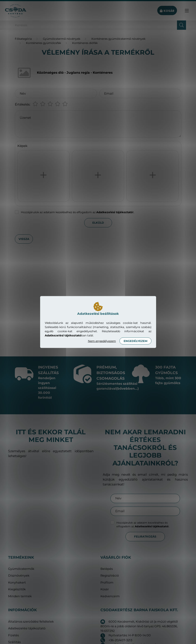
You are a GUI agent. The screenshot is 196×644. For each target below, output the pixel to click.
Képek (22, 146)
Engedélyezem (135, 341)
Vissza (24, 239)
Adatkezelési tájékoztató (27, 628)
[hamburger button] (187, 11)
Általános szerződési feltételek (31, 622)
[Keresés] (98, 25)
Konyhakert (17, 583)
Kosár (105, 589)
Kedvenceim (110, 596)
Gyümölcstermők (21, 569)
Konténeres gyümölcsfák (43, 43)
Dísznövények (19, 576)
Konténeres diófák (85, 43)
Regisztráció (110, 576)
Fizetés (13, 635)
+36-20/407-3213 (120, 640)
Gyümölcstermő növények (62, 39)
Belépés (107, 569)
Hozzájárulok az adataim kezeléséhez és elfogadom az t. (78, 212)
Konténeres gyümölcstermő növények (118, 39)
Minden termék (20, 596)
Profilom (107, 583)
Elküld (98, 223)
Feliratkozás (145, 536)
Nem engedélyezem (102, 341)
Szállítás (14, 642)
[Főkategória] (23, 39)
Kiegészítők (17, 589)
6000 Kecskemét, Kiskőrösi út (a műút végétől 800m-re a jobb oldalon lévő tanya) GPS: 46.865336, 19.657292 (139, 626)
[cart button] (167, 11)
